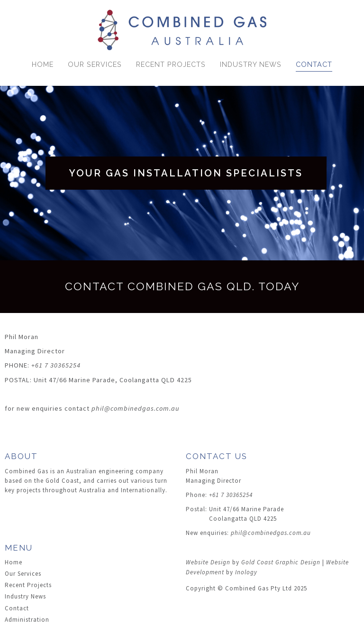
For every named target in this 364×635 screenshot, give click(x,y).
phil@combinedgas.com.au (136, 408)
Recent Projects (171, 64)
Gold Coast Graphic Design (281, 562)
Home (43, 64)
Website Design (208, 562)
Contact (314, 64)
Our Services (95, 64)
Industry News (251, 64)
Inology (246, 572)
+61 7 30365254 (56, 365)
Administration (27, 620)
